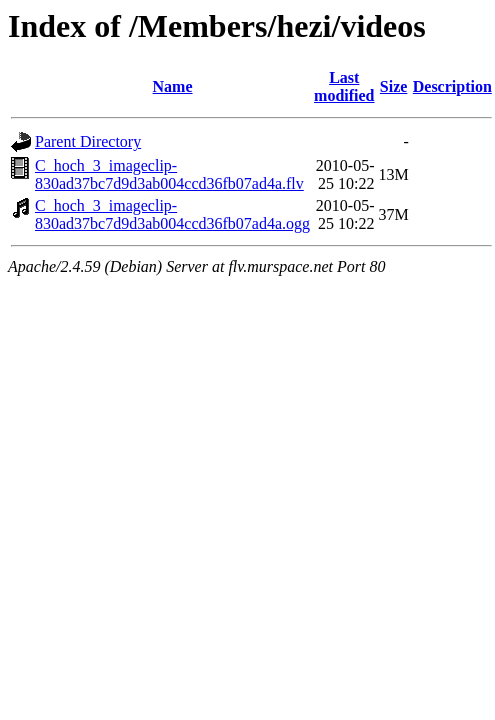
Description (452, 86)
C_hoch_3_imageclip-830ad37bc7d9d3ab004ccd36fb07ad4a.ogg (172, 214)
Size (394, 86)
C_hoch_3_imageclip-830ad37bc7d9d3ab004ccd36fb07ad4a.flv (169, 174)
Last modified (344, 86)
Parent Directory (88, 141)
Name (173, 86)
